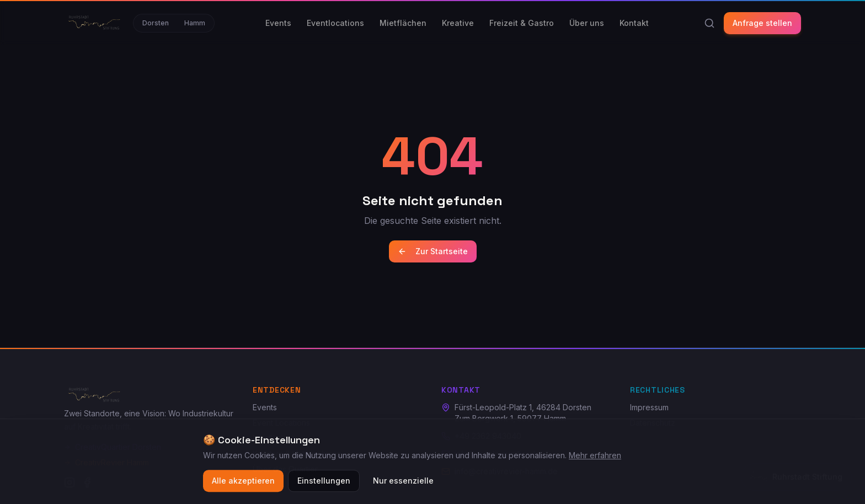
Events (278, 23)
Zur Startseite (433, 251)
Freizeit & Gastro (522, 23)
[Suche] (709, 23)
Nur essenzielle (403, 482)
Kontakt (634, 23)
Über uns (587, 23)
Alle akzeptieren (243, 482)
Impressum (649, 407)
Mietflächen (403, 23)
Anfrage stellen (762, 23)
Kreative (458, 23)
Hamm (195, 23)
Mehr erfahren (595, 456)
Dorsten (156, 23)
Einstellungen (324, 482)
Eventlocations (335, 23)
